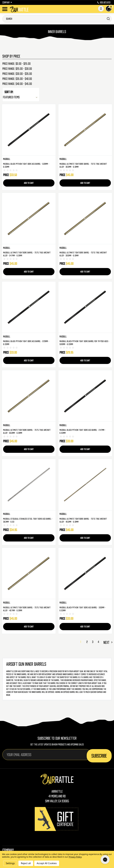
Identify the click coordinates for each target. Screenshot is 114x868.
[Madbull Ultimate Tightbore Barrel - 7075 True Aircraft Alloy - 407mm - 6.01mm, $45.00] (29, 573)
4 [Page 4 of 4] (98, 642)
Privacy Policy (75, 857)
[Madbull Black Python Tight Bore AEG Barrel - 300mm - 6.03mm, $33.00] (85, 573)
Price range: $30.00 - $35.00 (17, 74)
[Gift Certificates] (57, 819)
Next (107, 642)
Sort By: (9, 92)
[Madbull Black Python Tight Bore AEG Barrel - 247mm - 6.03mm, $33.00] (85, 396)
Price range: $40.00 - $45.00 (17, 84)
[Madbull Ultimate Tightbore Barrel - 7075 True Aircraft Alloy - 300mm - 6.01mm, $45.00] (85, 218)
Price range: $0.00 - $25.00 (16, 64)
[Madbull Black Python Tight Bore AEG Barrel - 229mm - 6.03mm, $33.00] (29, 307)
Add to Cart (29, 183)
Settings (10, 863)
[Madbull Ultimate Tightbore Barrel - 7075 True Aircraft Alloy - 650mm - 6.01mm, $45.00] (29, 396)
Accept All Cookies (47, 863)
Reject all (26, 863)
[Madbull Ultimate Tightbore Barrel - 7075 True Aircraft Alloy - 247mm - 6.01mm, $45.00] (29, 218)
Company (7, 3)
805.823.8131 (104, 3)
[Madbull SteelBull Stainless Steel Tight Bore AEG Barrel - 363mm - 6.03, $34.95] (29, 485)
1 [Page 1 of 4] (81, 642)
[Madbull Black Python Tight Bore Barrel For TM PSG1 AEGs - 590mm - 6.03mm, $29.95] (85, 307)
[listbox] (21, 97)
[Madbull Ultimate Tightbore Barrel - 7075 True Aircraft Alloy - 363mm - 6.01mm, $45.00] (85, 130)
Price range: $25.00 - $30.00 (17, 69)
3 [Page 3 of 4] (93, 642)
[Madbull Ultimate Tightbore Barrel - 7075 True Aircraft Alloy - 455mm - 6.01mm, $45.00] (85, 485)
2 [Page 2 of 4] (87, 642)
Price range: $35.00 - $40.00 (17, 79)
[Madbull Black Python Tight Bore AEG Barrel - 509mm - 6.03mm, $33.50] (29, 130)
